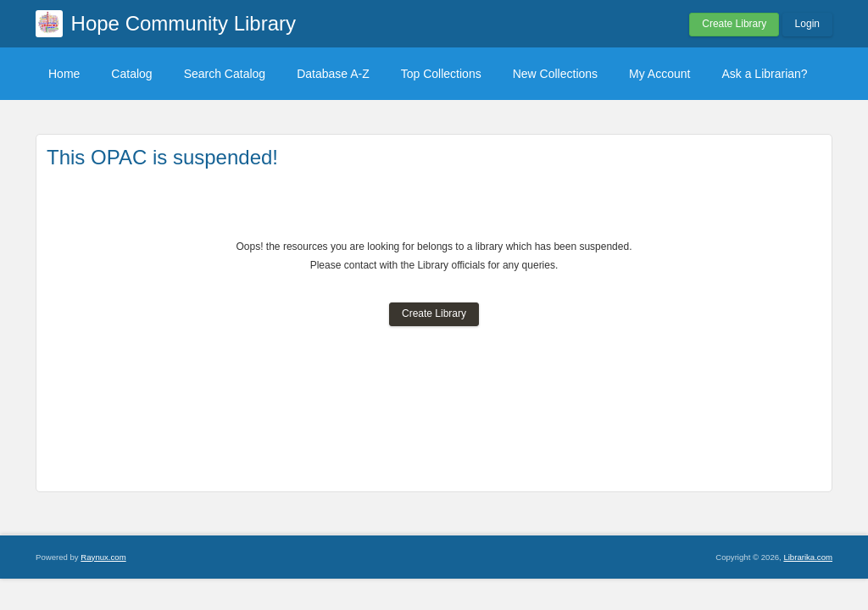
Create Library (734, 24)
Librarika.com (808, 557)
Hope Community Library (184, 23)
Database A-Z (333, 74)
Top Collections (441, 74)
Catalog (131, 74)
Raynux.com (103, 557)
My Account (659, 74)
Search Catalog (225, 74)
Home (64, 74)
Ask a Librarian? (764, 74)
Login (807, 24)
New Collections (555, 74)
